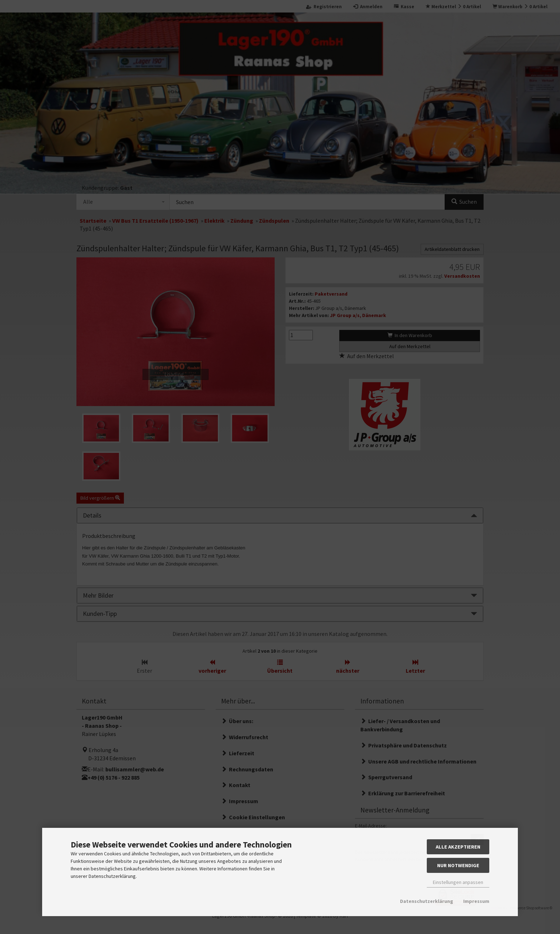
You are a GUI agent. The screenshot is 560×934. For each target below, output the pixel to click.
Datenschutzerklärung (427, 901)
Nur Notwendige (458, 865)
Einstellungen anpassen (458, 882)
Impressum (476, 901)
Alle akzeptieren (458, 847)
